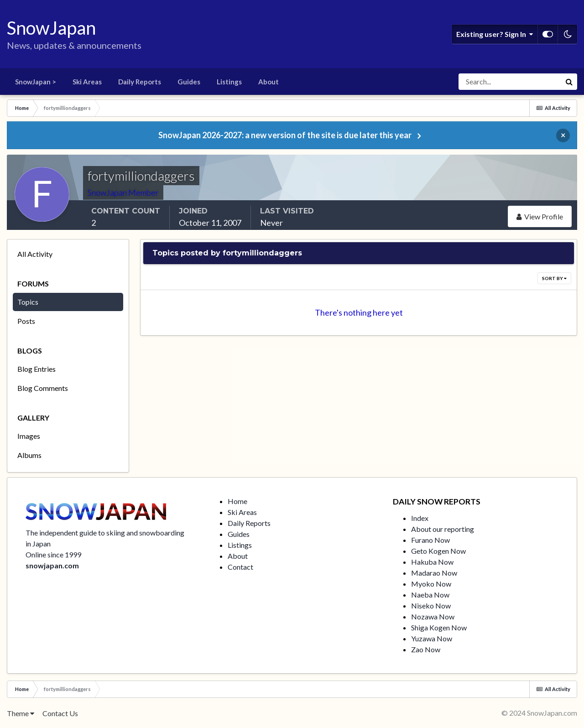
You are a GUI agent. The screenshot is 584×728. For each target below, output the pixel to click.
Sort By (554, 278)
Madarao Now (434, 573)
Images (29, 436)
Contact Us (60, 713)
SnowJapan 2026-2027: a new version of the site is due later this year (285, 135)
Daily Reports (140, 82)
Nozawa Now (433, 616)
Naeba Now (430, 595)
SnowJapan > (36, 82)
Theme (21, 713)
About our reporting (443, 529)
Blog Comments (43, 388)
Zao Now (426, 649)
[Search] (510, 82)
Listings (229, 82)
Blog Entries (36, 369)
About (269, 82)
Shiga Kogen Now (439, 627)
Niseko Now (431, 606)
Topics (28, 302)
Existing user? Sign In (495, 34)
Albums (29, 455)
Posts (26, 321)
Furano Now (430, 540)
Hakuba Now (432, 562)
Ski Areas (87, 82)
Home (237, 501)
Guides (189, 82)
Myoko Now (431, 584)
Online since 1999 (53, 554)
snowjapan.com (52, 565)
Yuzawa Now (432, 638)
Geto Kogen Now (438, 551)
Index (420, 518)
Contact (240, 567)
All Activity (35, 254)
